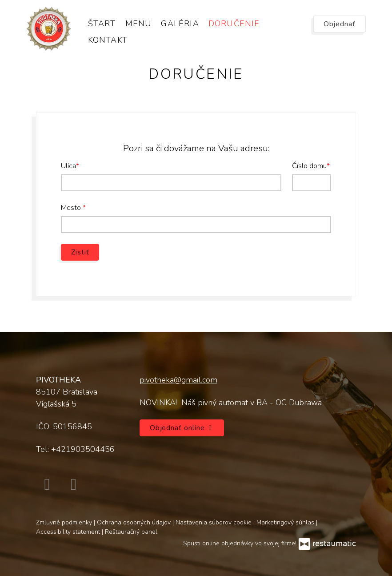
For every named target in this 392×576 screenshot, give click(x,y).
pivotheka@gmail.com (178, 380)
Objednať (340, 24)
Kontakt (108, 40)
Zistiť (80, 252)
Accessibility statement (69, 532)
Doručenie (234, 24)
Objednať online (182, 428)
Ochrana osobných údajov (135, 522)
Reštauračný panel (131, 532)
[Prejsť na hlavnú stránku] (49, 29)
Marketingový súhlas (286, 522)
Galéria (180, 24)
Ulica (68, 166)
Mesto (72, 208)
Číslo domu (309, 166)
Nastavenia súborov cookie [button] (214, 522)
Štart (102, 24)
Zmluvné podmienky (65, 522)
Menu (139, 24)
